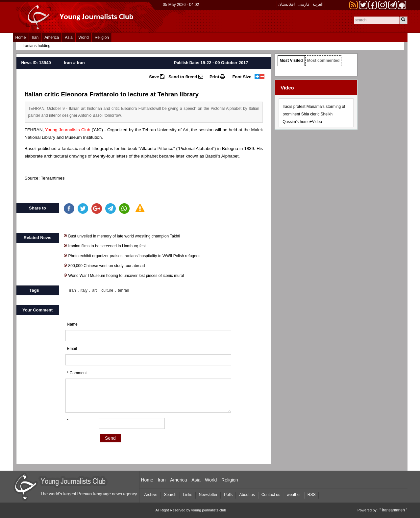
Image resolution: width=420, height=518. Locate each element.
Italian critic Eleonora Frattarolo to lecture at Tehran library (112, 94)
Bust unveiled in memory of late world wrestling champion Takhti (122, 236)
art (94, 290)
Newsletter (208, 495)
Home (21, 37)
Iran (35, 37)
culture (107, 290)
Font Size (242, 77)
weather (294, 495)
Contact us (271, 495)
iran (73, 290)
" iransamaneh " (394, 510)
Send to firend (186, 77)
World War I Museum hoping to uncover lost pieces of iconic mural (124, 275)
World (84, 37)
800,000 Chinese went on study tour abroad (104, 265)
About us (247, 495)
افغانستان (286, 4)
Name (72, 324)
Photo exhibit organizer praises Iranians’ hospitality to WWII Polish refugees (132, 255)
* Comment (77, 373)
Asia (69, 37)
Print (217, 77)
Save (157, 77)
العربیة (318, 4)
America (52, 37)
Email (72, 349)
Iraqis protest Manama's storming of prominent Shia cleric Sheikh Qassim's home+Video (314, 114)
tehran (124, 290)
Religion (102, 37)
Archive (151, 495)
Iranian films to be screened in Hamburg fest (105, 246)
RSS (312, 495)
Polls (228, 495)
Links (188, 495)
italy (84, 290)
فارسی (304, 4)
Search (170, 495)
